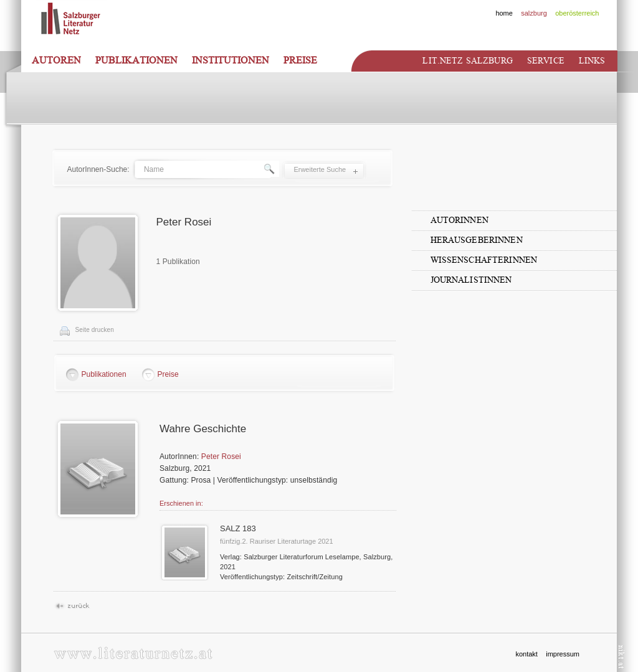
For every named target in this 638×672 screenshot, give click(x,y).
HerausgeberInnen (477, 240)
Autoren (56, 60)
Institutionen (231, 60)
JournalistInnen (471, 280)
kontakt (526, 654)
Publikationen (136, 60)
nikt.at (621, 657)
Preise (300, 60)
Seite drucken (95, 330)
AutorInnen (459, 220)
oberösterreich (577, 13)
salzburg (534, 13)
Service (546, 61)
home (504, 13)
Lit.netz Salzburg (467, 61)
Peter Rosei (221, 457)
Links (592, 61)
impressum (563, 654)
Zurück (72, 606)
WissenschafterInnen (484, 260)
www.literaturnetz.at (133, 653)
